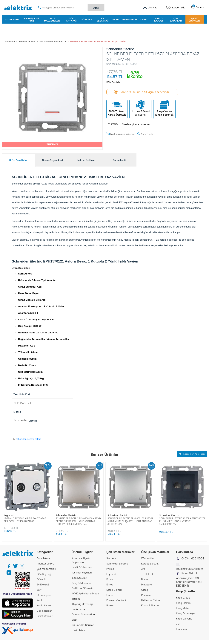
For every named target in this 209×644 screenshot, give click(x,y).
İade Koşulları (79, 578)
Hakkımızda (78, 609)
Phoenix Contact (116, 600)
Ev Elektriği (103, 19)
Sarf (115, 19)
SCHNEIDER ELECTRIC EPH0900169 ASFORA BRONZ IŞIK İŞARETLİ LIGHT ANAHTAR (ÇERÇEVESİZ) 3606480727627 (79, 521)
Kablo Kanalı (159, 19)
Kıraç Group (183, 598)
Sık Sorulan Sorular (83, 625)
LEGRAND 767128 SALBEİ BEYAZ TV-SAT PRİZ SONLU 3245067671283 (25, 520)
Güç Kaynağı (71, 19)
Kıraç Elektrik (184, 603)
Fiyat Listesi (79, 630)
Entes (110, 585)
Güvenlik (87, 19)
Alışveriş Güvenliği (82, 604)
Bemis (110, 605)
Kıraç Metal (183, 608)
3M (143, 569)
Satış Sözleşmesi (81, 583)
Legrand (9, 515)
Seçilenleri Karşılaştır (192, 454)
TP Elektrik (147, 574)
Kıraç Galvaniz (184, 619)
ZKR (178, 624)
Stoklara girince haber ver (136, 124)
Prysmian (147, 595)
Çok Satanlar (176, 19)
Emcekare (182, 629)
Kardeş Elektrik (150, 564)
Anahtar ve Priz (31, 19)
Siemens (111, 558)
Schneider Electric (66, 515)
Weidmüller (148, 558)
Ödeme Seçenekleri (83, 614)
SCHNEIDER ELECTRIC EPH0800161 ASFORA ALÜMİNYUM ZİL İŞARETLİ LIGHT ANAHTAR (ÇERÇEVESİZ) (130, 521)
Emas (110, 579)
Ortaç (145, 590)
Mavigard (147, 585)
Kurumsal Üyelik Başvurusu (81, 560)
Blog (74, 620)
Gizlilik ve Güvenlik (82, 588)
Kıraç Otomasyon (186, 613)
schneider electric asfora (29, 439)
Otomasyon (129, 19)
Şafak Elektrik (114, 590)
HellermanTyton (150, 600)
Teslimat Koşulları (82, 573)
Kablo (144, 19)
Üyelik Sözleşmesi (82, 567)
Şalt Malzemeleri (52, 19)
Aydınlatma (12, 19)
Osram (110, 595)
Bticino (145, 579)
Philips (110, 569)
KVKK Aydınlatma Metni (85, 593)
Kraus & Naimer (150, 605)
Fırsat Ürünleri (195, 19)
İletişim (76, 599)
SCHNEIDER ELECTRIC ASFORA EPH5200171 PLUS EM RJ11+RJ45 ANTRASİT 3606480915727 (182, 521)
